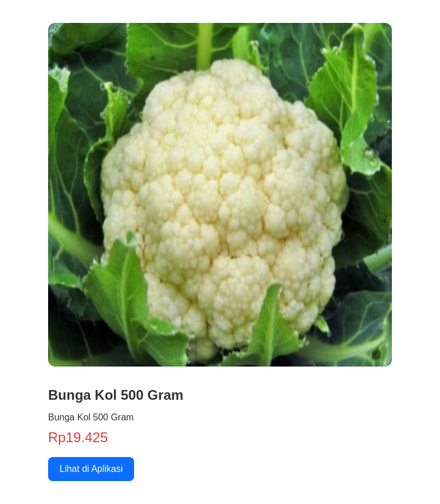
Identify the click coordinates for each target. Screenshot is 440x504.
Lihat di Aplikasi (91, 469)
